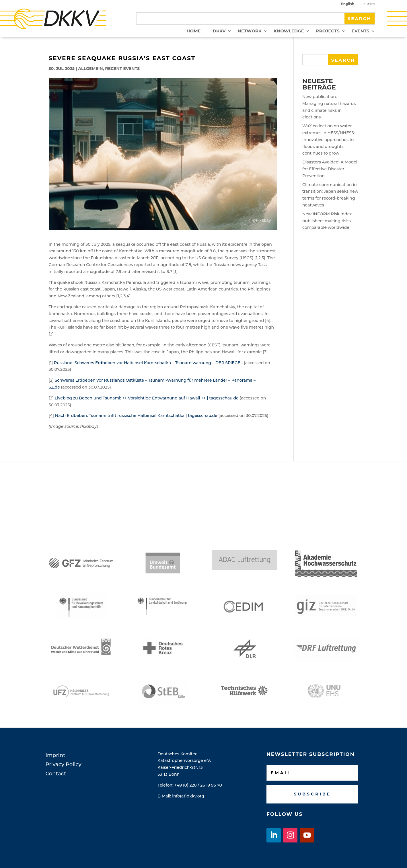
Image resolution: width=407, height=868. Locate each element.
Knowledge (289, 31)
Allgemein (90, 69)
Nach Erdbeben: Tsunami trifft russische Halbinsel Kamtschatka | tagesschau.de (136, 416)
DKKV (219, 31)
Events (361, 31)
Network (250, 31)
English (348, 4)
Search (343, 60)
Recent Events (122, 69)
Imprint (55, 755)
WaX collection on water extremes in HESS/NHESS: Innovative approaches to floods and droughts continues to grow (329, 140)
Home (193, 31)
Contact (56, 774)
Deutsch (368, 4)
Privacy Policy (64, 764)
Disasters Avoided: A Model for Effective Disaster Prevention (330, 169)
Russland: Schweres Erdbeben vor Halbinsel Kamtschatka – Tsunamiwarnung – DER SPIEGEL (148, 363)
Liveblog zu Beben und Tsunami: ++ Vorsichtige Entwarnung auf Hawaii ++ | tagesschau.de (147, 398)
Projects (328, 31)
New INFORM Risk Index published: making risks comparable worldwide (327, 221)
